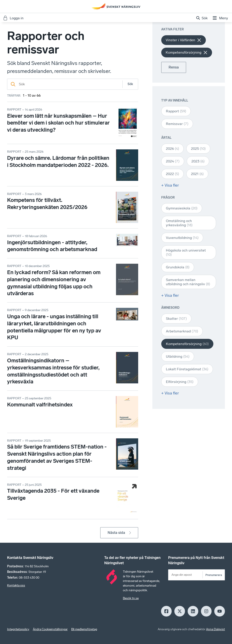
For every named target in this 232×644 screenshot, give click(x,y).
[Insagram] (206, 611)
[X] (180, 611)
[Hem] (116, 6)
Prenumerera (214, 575)
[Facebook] (166, 611)
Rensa (174, 67)
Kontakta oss (16, 585)
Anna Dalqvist (215, 629)
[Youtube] (220, 611)
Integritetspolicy (18, 629)
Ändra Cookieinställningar (50, 629)
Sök (130, 84)
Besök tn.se (131, 598)
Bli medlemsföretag (84, 629)
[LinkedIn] (193, 611)
